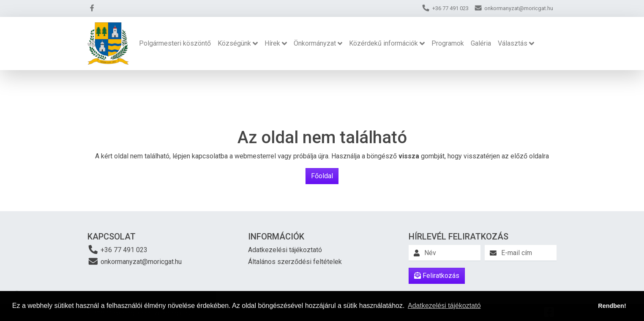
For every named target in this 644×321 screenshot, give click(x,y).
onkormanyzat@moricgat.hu (135, 261)
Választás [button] (513, 43)
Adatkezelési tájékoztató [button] (444, 306)
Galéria (481, 43)
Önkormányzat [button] (315, 43)
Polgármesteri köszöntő (175, 43)
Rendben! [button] (612, 306)
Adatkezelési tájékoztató (285, 250)
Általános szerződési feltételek (295, 262)
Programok (448, 43)
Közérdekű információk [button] (383, 43)
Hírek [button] (272, 43)
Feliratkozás (437, 276)
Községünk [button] (234, 43)
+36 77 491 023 (117, 249)
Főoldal (322, 176)
